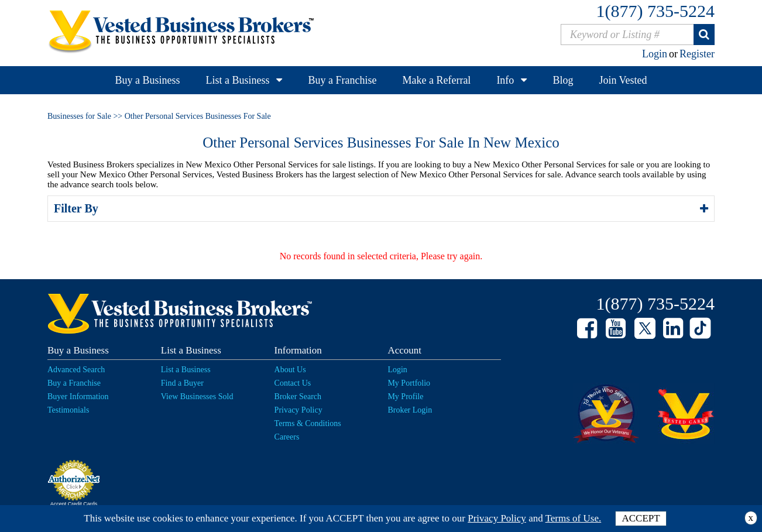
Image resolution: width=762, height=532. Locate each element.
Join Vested (623, 80)
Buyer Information (78, 397)
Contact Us (293, 383)
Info (505, 80)
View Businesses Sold (197, 397)
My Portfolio (409, 383)
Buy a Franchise (342, 80)
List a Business (237, 80)
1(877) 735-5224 (655, 11)
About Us (290, 370)
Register (697, 54)
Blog (563, 80)
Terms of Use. (574, 518)
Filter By (78, 208)
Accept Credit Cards (74, 504)
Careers (287, 437)
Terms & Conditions (308, 423)
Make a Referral (436, 80)
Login (655, 54)
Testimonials (68, 410)
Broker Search (298, 397)
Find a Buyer (182, 383)
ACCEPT (641, 518)
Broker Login (410, 410)
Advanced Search (76, 370)
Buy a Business (147, 80)
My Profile (405, 397)
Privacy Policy (298, 410)
